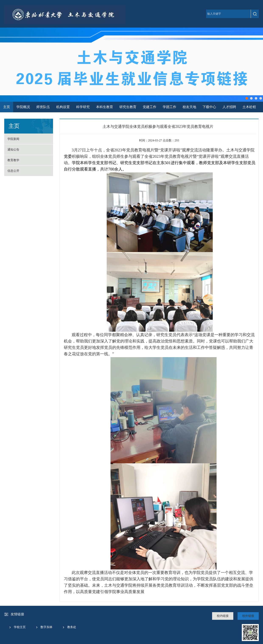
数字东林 (46, 627)
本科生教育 (105, 107)
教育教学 (13, 160)
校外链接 (248, 616)
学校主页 (20, 627)
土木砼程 (249, 107)
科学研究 (83, 107)
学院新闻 (13, 139)
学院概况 (23, 107)
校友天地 (189, 107)
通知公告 (13, 150)
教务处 (72, 627)
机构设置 (63, 107)
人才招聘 (229, 107)
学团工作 (169, 107)
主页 (7, 107)
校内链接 (223, 616)
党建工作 (150, 107)
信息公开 (13, 171)
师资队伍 (43, 107)
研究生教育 (128, 107)
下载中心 (209, 107)
